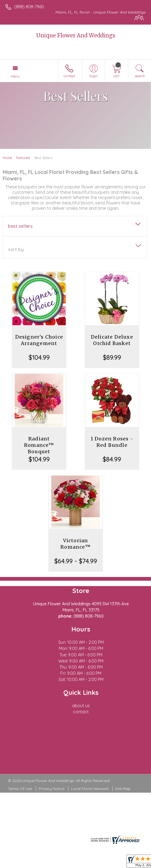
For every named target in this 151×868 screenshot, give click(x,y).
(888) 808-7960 (29, 7)
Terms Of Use (20, 789)
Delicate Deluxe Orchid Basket (112, 340)
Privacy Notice (52, 789)
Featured (23, 158)
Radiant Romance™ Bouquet (39, 445)
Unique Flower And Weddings (76, 35)
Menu (15, 76)
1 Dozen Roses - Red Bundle (112, 442)
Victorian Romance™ (75, 544)
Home (7, 158)
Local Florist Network (90, 789)
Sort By (16, 249)
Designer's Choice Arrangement (39, 340)
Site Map (123, 789)
